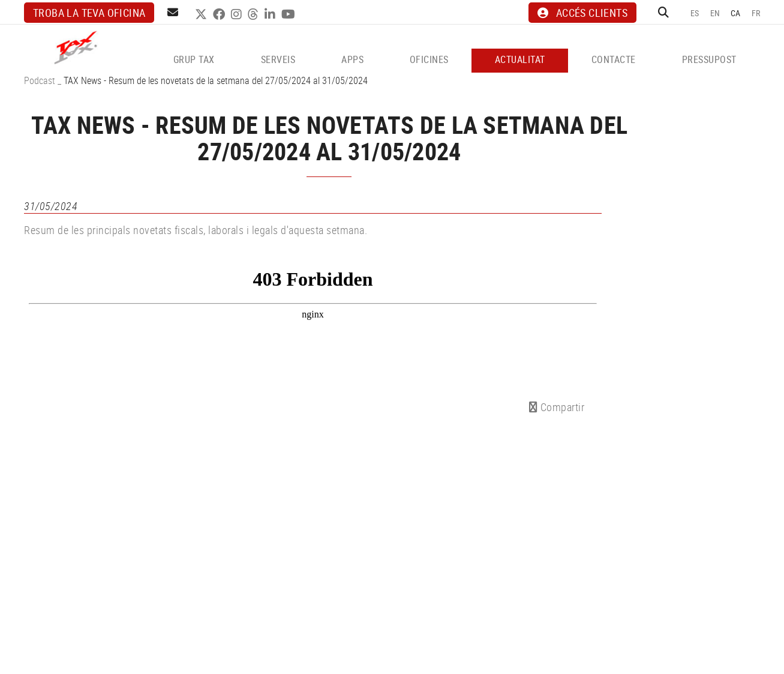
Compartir (557, 407)
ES (695, 13)
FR (756, 13)
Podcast (40, 80)
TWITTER (202, 14)
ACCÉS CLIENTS (582, 13)
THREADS (255, 14)
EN (715, 13)
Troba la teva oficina (89, 13)
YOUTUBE (290, 14)
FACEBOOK (220, 14)
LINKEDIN (271, 14)
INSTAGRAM (238, 14)
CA (736, 13)
